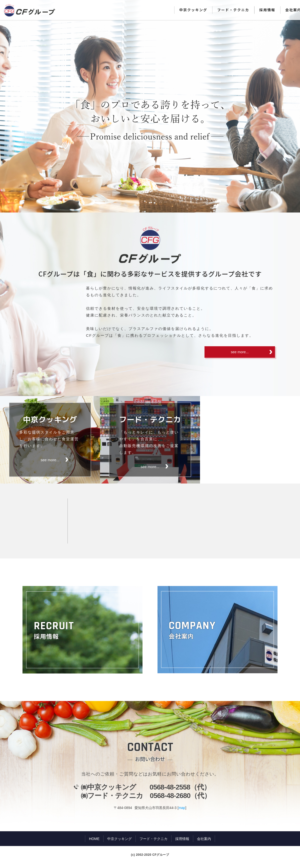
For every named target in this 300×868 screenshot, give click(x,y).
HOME (94, 839)
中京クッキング (193, 10)
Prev (6, 106)
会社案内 (204, 839)
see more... (240, 352)
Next (293, 106)
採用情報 (267, 10)
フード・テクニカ (233, 10)
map (182, 808)
